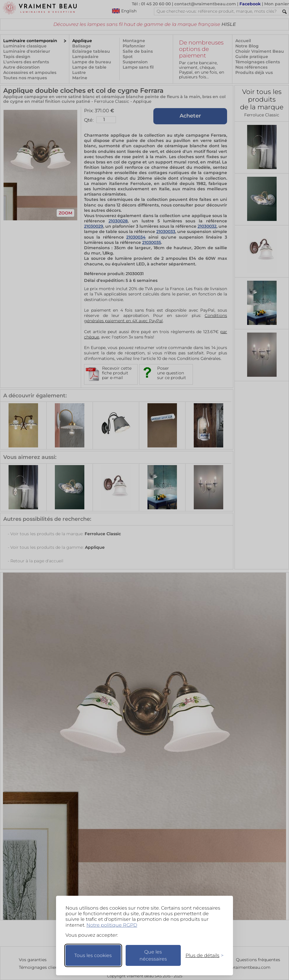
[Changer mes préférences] (202, 955)
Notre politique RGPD (112, 925)
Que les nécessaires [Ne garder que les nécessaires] (153, 955)
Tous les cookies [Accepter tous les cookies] (93, 955)
